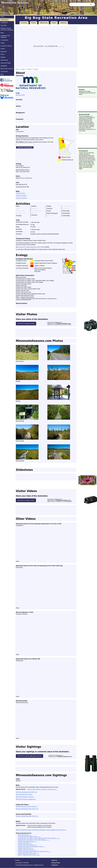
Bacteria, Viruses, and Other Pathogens (7, 29)
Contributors (4, 71)
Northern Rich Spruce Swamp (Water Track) (31, 846)
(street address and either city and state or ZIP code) (35, 142)
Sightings (63, 23)
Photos (34, 23)
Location (23, 69)
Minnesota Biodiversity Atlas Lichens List (27, 809)
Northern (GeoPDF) (21, 196)
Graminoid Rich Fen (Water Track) (29, 837)
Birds (2, 33)
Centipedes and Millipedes (5, 36)
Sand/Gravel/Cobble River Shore (28, 853)
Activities (29, 69)
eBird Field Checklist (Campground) (26, 799)
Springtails (4, 66)
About (17, 69)
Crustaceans (4, 40)
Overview (24, 23)
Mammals (4, 52)
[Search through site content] (79, 4)
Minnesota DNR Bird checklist (24, 794)
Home (2, 17)
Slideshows (44, 23)
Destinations (5, 20)
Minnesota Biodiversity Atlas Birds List (26, 792)
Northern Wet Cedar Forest (27, 850)
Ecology (36, 69)
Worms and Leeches (7, 69)
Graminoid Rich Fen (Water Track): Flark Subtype (33, 840)
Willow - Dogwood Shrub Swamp (29, 855)
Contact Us (55, 865)
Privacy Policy (56, 863)
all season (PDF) (20, 193)
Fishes (3, 43)
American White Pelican (42, 789)
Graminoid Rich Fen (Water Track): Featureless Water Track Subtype (39, 838)
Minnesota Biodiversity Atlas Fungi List (26, 807)
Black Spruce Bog (25, 835)
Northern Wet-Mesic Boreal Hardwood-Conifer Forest (34, 851)
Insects (3, 49)
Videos (54, 23)
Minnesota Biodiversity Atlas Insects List (27, 816)
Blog (2, 74)
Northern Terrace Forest (26, 848)
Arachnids (4, 25)
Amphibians (4, 23)
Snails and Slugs (6, 63)
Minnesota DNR (20, 95)
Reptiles (3, 57)
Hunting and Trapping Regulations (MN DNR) (31, 247)
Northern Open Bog (25, 843)
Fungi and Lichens (6, 46)
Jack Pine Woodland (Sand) (27, 841)
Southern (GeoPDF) (21, 198)
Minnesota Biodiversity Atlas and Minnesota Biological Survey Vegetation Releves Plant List (41, 830)
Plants (2, 54)
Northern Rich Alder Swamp (27, 845)
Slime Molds (4, 60)
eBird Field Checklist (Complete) (25, 797)
